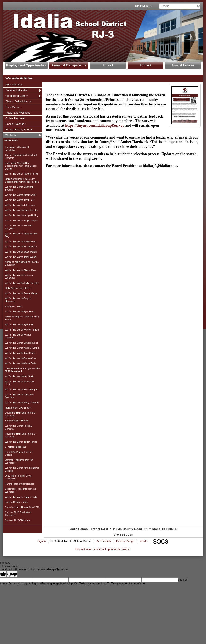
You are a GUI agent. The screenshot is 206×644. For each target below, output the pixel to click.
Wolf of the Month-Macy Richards (22, 402)
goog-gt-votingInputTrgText (100, 583)
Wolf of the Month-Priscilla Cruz (21, 246)
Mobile (143, 541)
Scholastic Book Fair (15, 447)
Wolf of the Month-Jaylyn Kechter (22, 283)
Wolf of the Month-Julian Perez (21, 241)
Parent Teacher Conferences (20, 484)
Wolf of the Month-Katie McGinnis (22, 348)
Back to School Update (17, 502)
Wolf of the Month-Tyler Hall (19, 324)
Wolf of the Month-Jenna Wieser (21, 293)
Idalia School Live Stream (18, 288)
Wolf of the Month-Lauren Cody (21, 497)
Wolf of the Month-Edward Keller (21, 343)
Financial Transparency (69, 65)
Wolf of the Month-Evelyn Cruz (21, 358)
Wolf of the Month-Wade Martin (21, 252)
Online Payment (15, 118)
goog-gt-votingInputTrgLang (35, 583)
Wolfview (11, 135)
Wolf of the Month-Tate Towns (20, 205)
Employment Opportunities (26, 65)
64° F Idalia (142, 6)
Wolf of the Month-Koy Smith (20, 376)
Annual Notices (183, 65)
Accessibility (104, 541)
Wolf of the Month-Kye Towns (20, 311)
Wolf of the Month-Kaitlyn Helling (22, 215)
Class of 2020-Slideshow (18, 520)
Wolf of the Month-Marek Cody (21, 363)
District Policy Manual (18, 101)
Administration (14, 84)
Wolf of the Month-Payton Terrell (21, 174)
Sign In (42, 541)
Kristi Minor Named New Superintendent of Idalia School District (21, 166)
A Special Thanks (14, 306)
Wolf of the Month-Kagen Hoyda (21, 220)
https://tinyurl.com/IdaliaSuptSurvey (95, 125)
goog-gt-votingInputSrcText (68, 583)
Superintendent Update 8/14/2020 (22, 507)
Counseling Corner (17, 96)
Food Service (13, 107)
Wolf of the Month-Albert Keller (21, 195)
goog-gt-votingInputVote (130, 583)
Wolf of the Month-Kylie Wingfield (22, 330)
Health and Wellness (18, 113)
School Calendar (15, 124)
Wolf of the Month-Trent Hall (19, 200)
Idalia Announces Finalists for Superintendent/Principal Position (22, 180)
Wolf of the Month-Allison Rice (20, 270)
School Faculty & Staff (19, 129)
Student (145, 65)
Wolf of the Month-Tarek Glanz (20, 257)
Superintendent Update (17, 421)
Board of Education (17, 90)
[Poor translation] (12, 574)
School (108, 65)
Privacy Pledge (125, 541)
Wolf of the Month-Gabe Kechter (21, 210)
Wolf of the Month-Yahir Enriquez (22, 389)
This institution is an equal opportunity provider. (103, 549)
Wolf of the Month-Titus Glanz (20, 353)
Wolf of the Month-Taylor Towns (21, 442)
